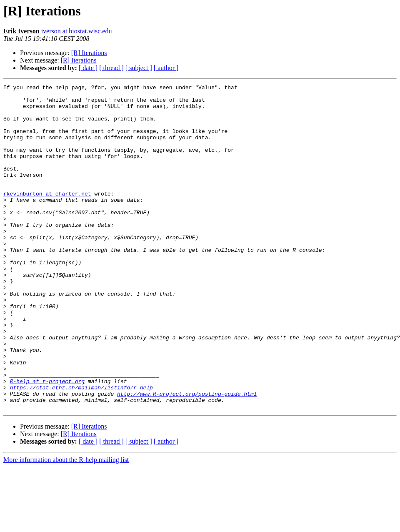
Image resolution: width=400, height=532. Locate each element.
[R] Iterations (89, 53)
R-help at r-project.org (47, 441)
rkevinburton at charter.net (47, 216)
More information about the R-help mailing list (66, 525)
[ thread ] (111, 68)
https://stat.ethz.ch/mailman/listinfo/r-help (81, 449)
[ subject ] (139, 68)
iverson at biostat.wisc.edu (77, 31)
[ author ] (166, 68)
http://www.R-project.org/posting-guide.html (187, 456)
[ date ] (88, 68)
